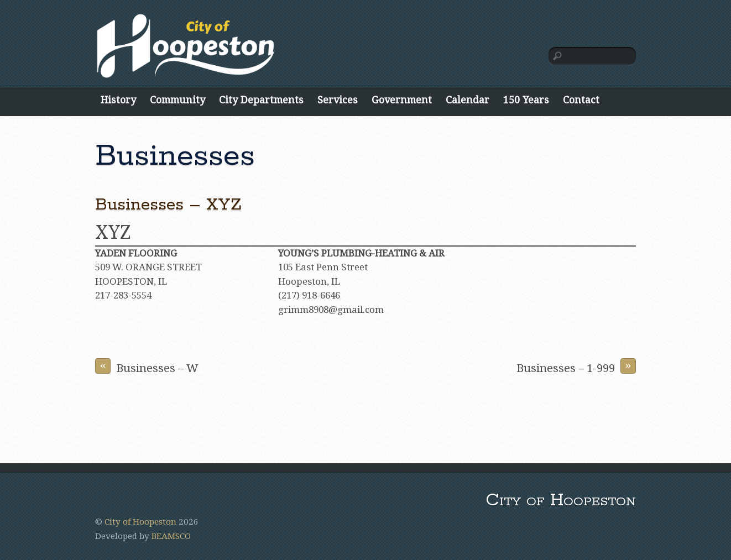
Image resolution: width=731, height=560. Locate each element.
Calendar (468, 100)
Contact (581, 100)
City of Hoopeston (140, 522)
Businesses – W (147, 367)
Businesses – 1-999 (576, 367)
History (118, 100)
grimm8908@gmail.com (331, 310)
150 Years (526, 100)
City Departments (261, 100)
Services (338, 100)
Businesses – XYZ (168, 205)
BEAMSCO (171, 536)
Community (177, 100)
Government (402, 100)
